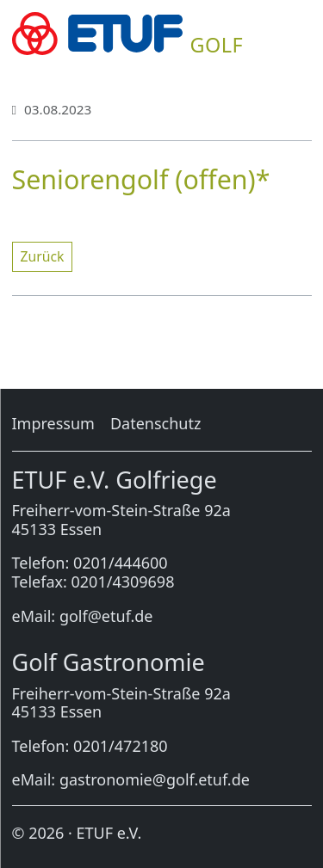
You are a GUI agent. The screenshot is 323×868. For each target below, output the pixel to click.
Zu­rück (43, 256)
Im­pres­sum (53, 423)
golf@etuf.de (106, 616)
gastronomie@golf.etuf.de (155, 779)
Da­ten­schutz (155, 423)
